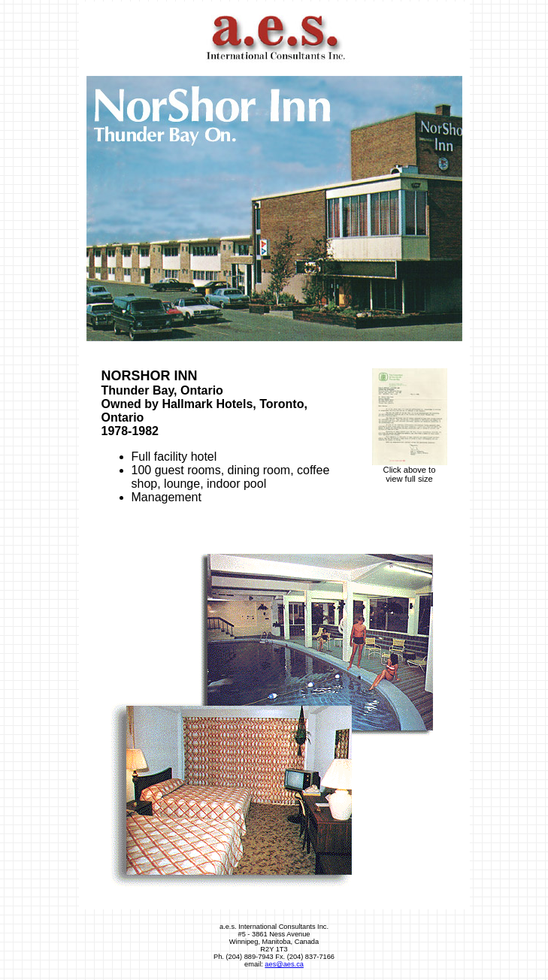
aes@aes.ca (284, 964)
